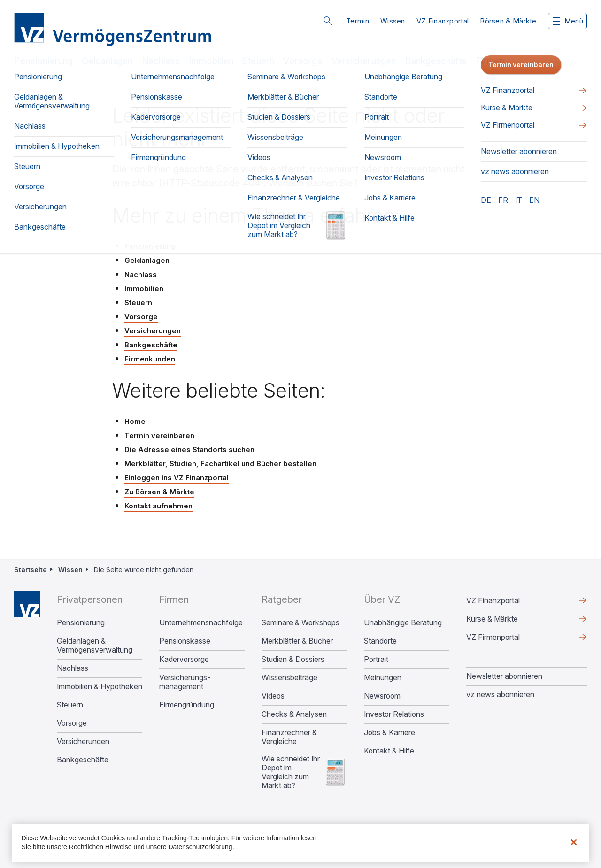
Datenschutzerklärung (200, 847)
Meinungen (383, 678)
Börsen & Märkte (508, 21)
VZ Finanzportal (443, 21)
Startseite (31, 570)
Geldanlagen (107, 61)
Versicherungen (364, 61)
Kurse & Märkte (492, 619)
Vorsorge (303, 61)
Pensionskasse (185, 641)
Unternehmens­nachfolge (201, 623)
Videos (273, 696)
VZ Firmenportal (493, 637)
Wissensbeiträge (289, 678)
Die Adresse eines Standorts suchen (189, 449)
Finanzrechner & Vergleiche (289, 737)
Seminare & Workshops (300, 623)
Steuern (258, 61)
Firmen (490, 61)
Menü (568, 21)
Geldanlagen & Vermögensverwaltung (95, 645)
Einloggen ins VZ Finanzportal (177, 478)
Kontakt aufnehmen (158, 506)
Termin (358, 21)
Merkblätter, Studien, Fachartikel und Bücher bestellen (220, 464)
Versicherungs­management (185, 682)
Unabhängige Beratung (403, 623)
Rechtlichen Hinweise (100, 847)
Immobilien (211, 61)
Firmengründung (187, 705)
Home (135, 421)
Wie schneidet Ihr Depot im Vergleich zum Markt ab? (291, 772)
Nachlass (161, 61)
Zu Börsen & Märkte (159, 492)
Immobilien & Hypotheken (100, 687)
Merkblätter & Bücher (297, 641)
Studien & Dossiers (293, 659)
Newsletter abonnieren (504, 676)
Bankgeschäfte (436, 61)
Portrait (376, 659)
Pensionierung (43, 61)
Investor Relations (394, 714)
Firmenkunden (150, 359)
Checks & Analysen (294, 714)
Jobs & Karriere (389, 733)
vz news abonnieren (500, 694)
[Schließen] (574, 842)
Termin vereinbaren (159, 435)
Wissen (393, 21)
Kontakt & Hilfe (389, 751)
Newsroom (382, 696)
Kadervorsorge (184, 659)
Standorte (380, 641)
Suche (328, 21)
